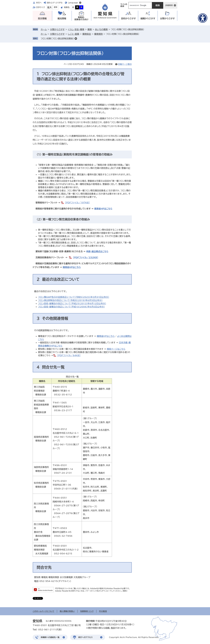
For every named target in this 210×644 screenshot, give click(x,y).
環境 (90, 29)
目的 (129, 19)
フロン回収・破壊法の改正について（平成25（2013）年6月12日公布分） (72, 303)
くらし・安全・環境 (76, 29)
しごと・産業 (74, 34)
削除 (76, 39)
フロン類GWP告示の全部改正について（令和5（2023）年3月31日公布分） (74, 297)
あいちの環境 (101, 29)
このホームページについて (43, 611)
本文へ (39, 3)
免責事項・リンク (87, 611)
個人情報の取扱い (67, 611)
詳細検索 (169, 5)
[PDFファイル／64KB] (69, 355)
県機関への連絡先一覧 (50, 637)
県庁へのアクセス (85, 637)
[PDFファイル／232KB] (86, 257)
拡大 (49, 7)
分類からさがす (57, 29)
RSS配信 (103, 611)
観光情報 (62, 18)
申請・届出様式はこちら (97, 251)
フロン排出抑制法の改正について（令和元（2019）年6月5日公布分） (70, 300)
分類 (167, 19)
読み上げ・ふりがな (55, 3)
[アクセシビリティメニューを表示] (203, 18)
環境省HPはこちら (103, 209)
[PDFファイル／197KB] (77, 203)
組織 (148, 19)
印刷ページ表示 (125, 64)
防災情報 (42, 18)
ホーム (44, 29)
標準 (56, 7)
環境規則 (98, 34)
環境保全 (87, 34)
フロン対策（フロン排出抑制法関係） (57, 39)
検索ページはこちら (116, 349)
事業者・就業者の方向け (81, 18)
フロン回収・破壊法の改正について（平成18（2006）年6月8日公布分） (71, 307)
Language (73, 3)
